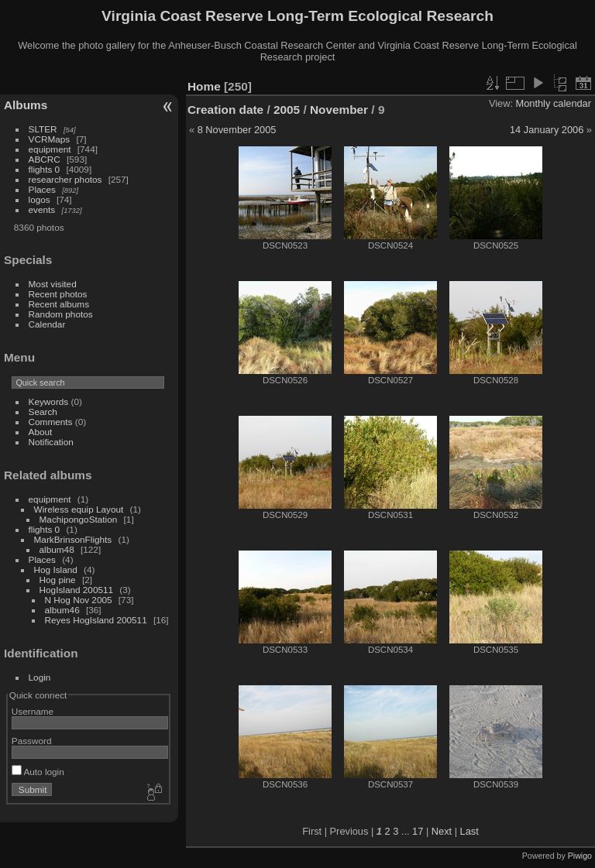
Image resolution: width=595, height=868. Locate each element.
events (42, 209)
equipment (50, 149)
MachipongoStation (79, 519)
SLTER (43, 129)
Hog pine (58, 580)
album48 (57, 549)
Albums (26, 105)
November (339, 110)
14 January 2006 (547, 130)
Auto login (38, 772)
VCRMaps (50, 139)
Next (442, 831)
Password (32, 741)
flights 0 (45, 169)
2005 (287, 110)
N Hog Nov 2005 (79, 600)
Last (469, 831)
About (41, 432)
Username (33, 711)
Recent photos (58, 294)
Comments (51, 422)
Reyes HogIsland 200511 (96, 620)
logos (40, 199)
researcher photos (65, 179)
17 (418, 831)
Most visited (53, 284)
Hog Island (56, 570)
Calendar (47, 324)
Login (40, 677)
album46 (62, 610)
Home (204, 86)
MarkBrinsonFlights (73, 539)
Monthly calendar (554, 103)
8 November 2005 (237, 130)
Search (43, 412)
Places (42, 189)
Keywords (49, 401)
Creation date (225, 110)
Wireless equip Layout (79, 509)
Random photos (61, 314)
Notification (51, 442)
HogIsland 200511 (77, 590)
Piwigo (580, 856)
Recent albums (59, 304)
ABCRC (45, 159)
